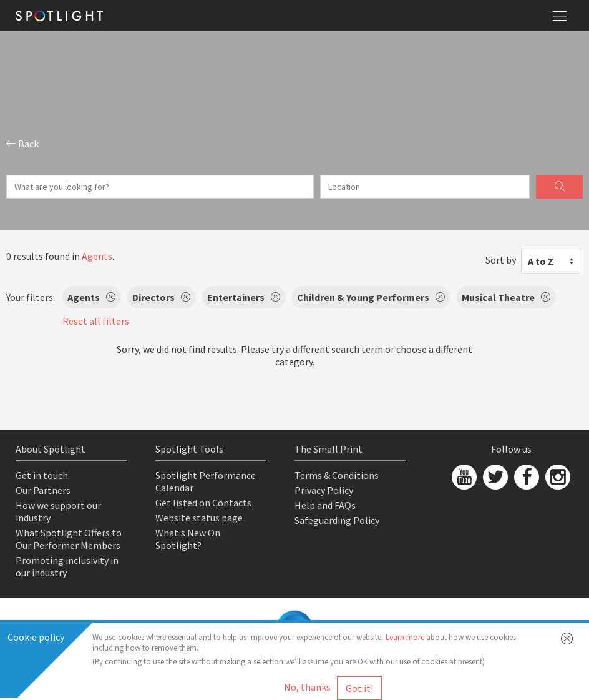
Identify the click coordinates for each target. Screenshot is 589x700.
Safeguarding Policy (337, 520)
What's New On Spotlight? (188, 539)
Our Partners (43, 490)
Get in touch (42, 475)
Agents (97, 256)
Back (22, 144)
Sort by (501, 260)
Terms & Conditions (337, 475)
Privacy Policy (324, 490)
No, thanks (307, 687)
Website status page (199, 518)
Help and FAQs (325, 505)
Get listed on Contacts (203, 503)
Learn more (405, 637)
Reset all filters (96, 321)
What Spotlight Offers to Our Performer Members (69, 539)
